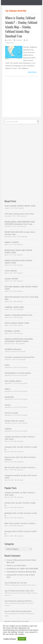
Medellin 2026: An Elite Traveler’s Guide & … (21, 514)
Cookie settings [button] (10, 639)
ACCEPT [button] (22, 639)
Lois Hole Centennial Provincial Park (19, 357)
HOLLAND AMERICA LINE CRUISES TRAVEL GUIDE (21, 288)
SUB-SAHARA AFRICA (13, 381)
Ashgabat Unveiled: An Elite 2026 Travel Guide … (21, 477)
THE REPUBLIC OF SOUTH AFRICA (18, 373)
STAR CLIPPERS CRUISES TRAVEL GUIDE (20, 206)
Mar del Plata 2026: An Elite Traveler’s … (21, 468)
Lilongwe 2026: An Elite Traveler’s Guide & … (21, 448)
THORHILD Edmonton (13, 349)
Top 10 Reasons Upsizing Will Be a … (19, 601)
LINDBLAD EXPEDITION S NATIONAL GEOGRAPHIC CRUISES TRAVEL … (19, 340)
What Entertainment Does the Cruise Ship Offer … (21, 298)
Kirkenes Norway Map (27, 572)
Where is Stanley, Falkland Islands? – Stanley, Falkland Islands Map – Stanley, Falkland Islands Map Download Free (21, 27)
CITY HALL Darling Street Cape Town (19, 214)
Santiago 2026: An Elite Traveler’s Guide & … (21, 533)
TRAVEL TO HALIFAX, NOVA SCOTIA (18, 315)
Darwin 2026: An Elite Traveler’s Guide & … (20, 504)
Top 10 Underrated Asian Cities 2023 (19, 591)
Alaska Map (9, 397)
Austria (8, 405)
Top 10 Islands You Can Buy (16, 583)
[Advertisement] (21, 99)
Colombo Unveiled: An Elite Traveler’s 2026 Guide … (20, 438)
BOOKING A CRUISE (12, 331)
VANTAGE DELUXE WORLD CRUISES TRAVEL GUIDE (18, 262)
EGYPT (7, 365)
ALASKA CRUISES (11, 279)
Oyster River (21, 566)
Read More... (33, 72)
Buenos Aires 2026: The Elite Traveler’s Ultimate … (20, 458)
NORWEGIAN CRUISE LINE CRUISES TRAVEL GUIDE (18, 251)
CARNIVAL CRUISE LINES (14, 307)
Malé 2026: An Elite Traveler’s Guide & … (21, 523)
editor (10, 40)
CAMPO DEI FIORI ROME (29, 569)
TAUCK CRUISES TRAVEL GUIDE (17, 323)
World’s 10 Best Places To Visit (17, 622)
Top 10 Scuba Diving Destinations (18, 611)
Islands (19, 40)
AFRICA (8, 389)
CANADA (8, 429)
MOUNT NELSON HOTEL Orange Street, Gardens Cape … (20, 233)
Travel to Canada (11, 413)
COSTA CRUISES (11, 271)
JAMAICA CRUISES (12, 242)
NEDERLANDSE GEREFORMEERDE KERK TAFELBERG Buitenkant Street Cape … (20, 223)
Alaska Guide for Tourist (14, 421)
